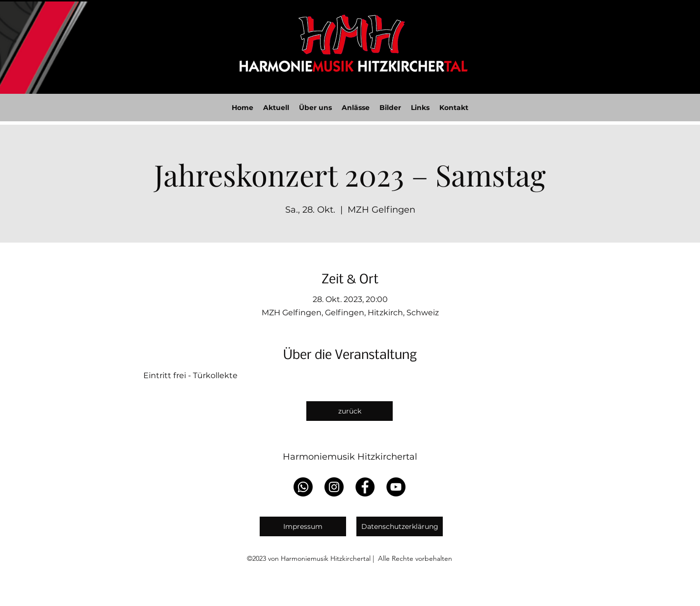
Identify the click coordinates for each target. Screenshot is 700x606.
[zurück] (350, 411)
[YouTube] (396, 487)
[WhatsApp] (303, 487)
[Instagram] (334, 487)
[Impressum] (303, 526)
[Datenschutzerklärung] (400, 526)
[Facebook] (365, 487)
